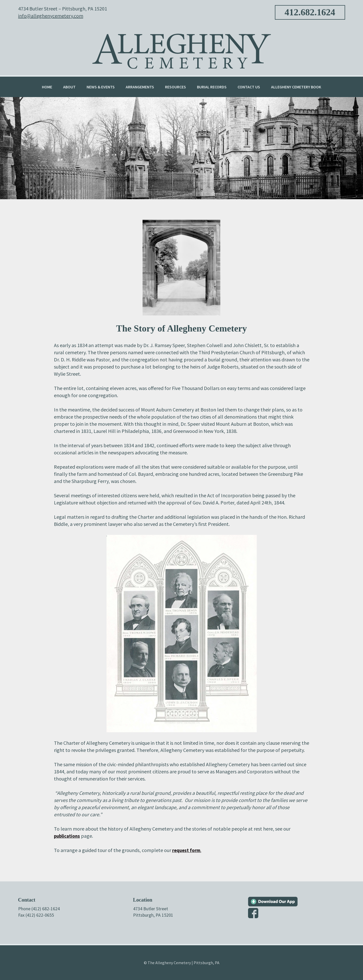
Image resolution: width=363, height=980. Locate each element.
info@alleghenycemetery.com (51, 16)
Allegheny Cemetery (182, 48)
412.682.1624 (310, 12)
